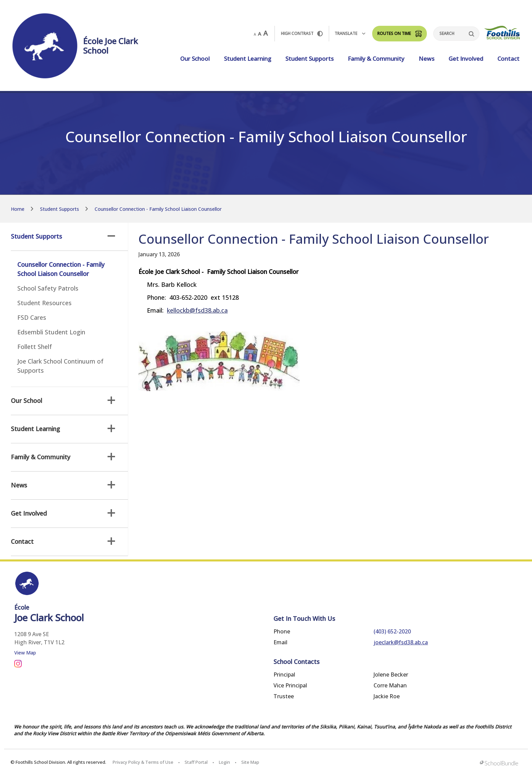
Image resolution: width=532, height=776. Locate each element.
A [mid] (260, 34)
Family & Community (376, 59)
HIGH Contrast (302, 33)
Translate (350, 33)
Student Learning (248, 59)
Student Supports (309, 59)
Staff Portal (196, 762)
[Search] (456, 34)
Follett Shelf (35, 347)
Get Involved (466, 59)
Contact (508, 59)
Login (224, 762)
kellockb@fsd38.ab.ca (197, 310)
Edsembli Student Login (51, 332)
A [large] (265, 33)
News (426, 59)
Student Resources (44, 303)
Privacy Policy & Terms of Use (143, 762)
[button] (111, 236)
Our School (195, 59)
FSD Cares (32, 317)
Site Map (250, 762)
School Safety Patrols (48, 288)
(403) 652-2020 (392, 631)
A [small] (255, 34)
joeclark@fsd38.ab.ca (401, 642)
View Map (25, 653)
